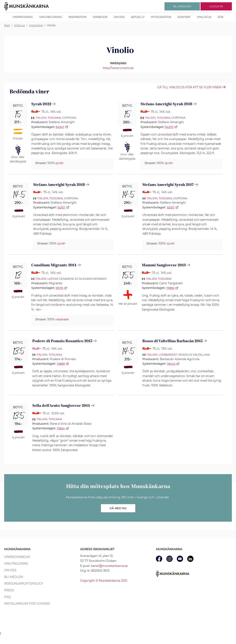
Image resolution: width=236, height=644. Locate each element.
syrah (59, 163)
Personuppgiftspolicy (24, 584)
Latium (53, 279)
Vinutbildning (51, 17)
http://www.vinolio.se (118, 68)
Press (9, 590)
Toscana (54, 118)
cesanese (62, 319)
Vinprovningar (17, 557)
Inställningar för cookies (27, 604)
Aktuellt (138, 17)
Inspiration (77, 17)
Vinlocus (204, 17)
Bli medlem (14, 577)
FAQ (7, 597)
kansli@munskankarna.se (109, 566)
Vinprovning (23, 17)
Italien (41, 118)
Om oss (119, 17)
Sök (221, 17)
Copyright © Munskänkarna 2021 (104, 581)
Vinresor (100, 17)
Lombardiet (168, 355)
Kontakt (184, 17)
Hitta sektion (161, 17)
